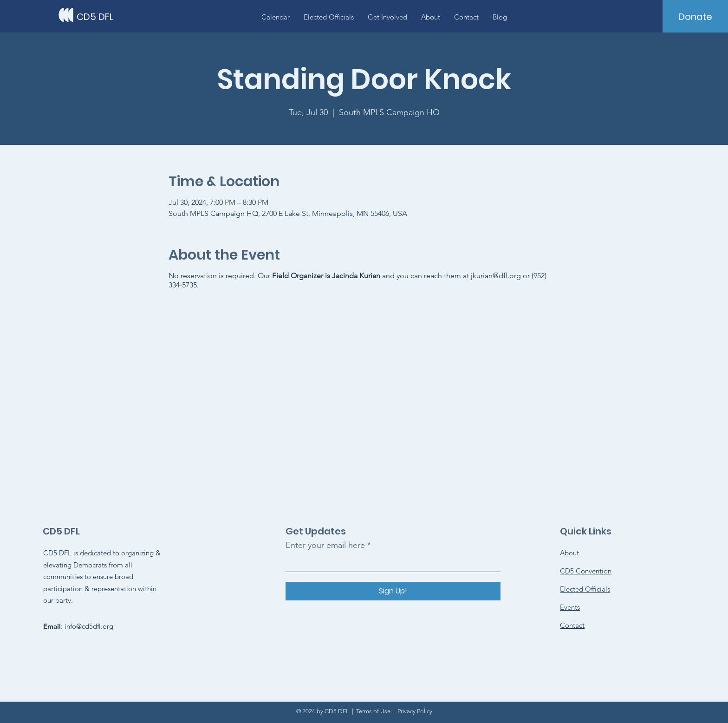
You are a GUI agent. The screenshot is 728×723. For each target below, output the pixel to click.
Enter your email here (325, 545)
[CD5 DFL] (118, 16)
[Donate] (695, 17)
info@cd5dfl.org (89, 626)
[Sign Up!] (393, 591)
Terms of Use (373, 711)
